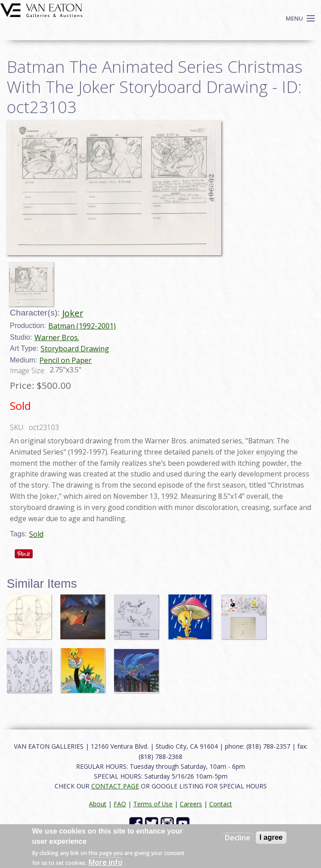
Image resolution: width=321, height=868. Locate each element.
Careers (191, 804)
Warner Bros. (57, 337)
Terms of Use (153, 804)
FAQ (120, 804)
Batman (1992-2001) (82, 326)
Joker (73, 313)
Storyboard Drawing (75, 349)
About (98, 804)
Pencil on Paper (65, 360)
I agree (271, 837)
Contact (221, 804)
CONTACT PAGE (115, 786)
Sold (36, 534)
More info (106, 862)
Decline (238, 838)
